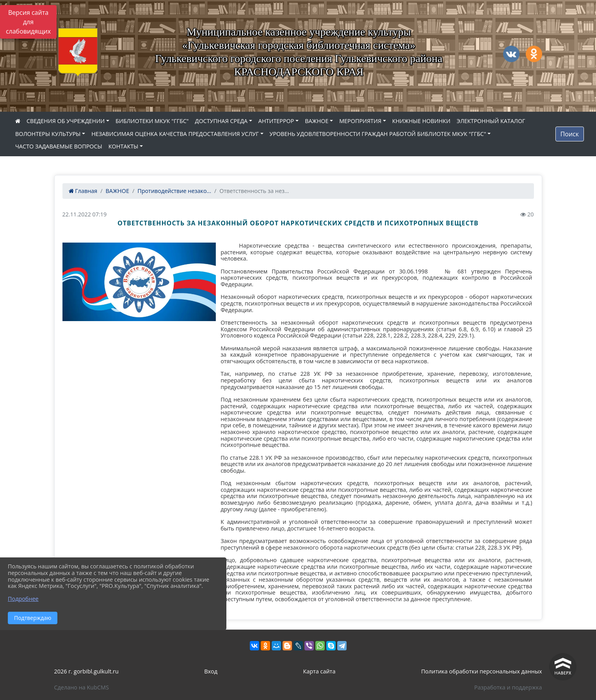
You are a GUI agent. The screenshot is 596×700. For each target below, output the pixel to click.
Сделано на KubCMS (82, 687)
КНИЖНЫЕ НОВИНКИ (421, 121)
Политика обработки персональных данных (482, 671)
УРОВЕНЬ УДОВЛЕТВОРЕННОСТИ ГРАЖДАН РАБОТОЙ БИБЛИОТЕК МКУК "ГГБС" (378, 134)
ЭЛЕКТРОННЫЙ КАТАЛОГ (491, 121)
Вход (211, 671)
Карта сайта (319, 671)
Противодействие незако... (174, 191)
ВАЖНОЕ (317, 121)
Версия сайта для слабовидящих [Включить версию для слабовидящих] (28, 22)
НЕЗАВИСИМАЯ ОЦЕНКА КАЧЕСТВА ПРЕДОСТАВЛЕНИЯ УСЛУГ (175, 134)
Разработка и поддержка (508, 687)
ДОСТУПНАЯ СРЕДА (221, 121)
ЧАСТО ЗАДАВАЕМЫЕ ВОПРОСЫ (59, 146)
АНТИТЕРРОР (276, 121)
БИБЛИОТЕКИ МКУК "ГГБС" (152, 121)
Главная (83, 191)
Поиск (570, 134)
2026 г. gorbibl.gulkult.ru (86, 671)
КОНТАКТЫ (124, 146)
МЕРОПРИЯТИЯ (360, 121)
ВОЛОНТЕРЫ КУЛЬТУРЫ (48, 134)
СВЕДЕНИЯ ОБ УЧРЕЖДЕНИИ (66, 121)
